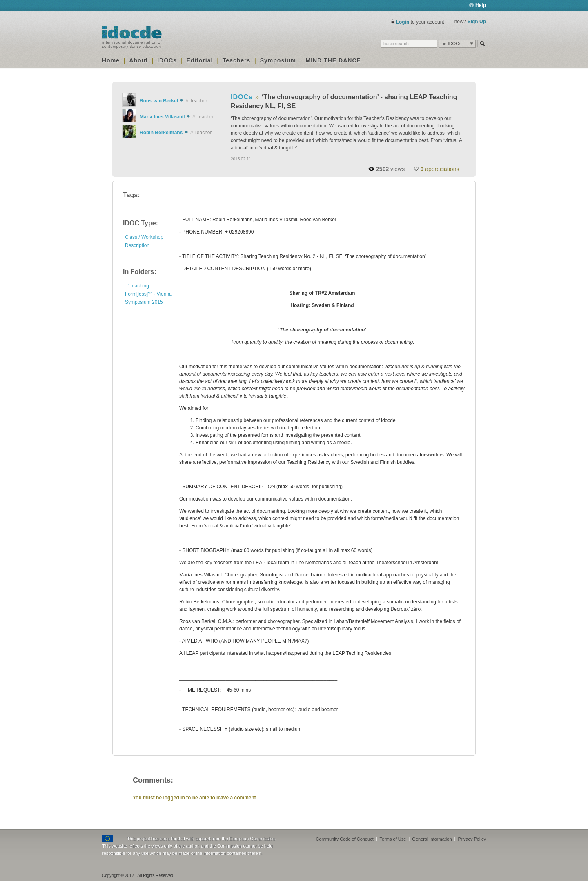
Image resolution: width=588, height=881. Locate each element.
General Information (432, 839)
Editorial (199, 60)
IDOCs (167, 60)
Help (478, 5)
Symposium (278, 60)
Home (111, 60)
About (138, 60)
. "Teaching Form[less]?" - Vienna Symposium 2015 (148, 294)
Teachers (236, 60)
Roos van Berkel (159, 101)
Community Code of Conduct (345, 839)
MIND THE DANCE (333, 60)
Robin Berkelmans (161, 133)
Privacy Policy (472, 839)
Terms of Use (393, 839)
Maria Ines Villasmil (162, 117)
